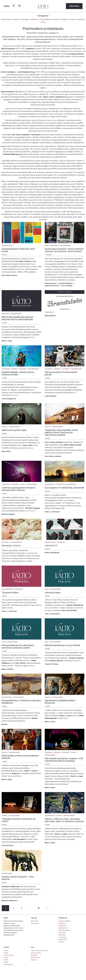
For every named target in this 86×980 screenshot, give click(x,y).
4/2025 (6, 960)
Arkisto (43, 22)
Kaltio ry (34, 960)
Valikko (7, 6)
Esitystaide (81, 19)
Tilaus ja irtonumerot (39, 951)
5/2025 (4, 255)
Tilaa (74, 6)
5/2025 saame (9, 955)
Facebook (35, 921)
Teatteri (73, 752)
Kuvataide (48, 369)
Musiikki (14, 369)
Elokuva (5, 427)
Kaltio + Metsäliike (51, 245)
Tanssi (22, 484)
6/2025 (4, 825)
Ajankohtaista (50, 484)
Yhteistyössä (49, 312)
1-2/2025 (48, 255)
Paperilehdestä (45, 19)
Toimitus (34, 955)
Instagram (35, 923)
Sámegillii (25, 19)
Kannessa (5, 542)
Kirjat (47, 589)
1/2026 (4, 323)
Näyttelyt (64, 19)
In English (72, 19)
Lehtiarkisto (8, 964)
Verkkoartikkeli (6, 19)
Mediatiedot (36, 957)
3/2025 (6, 962)
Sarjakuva (17, 19)
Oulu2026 (56, 19)
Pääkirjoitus (34, 19)
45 (39, 908)
